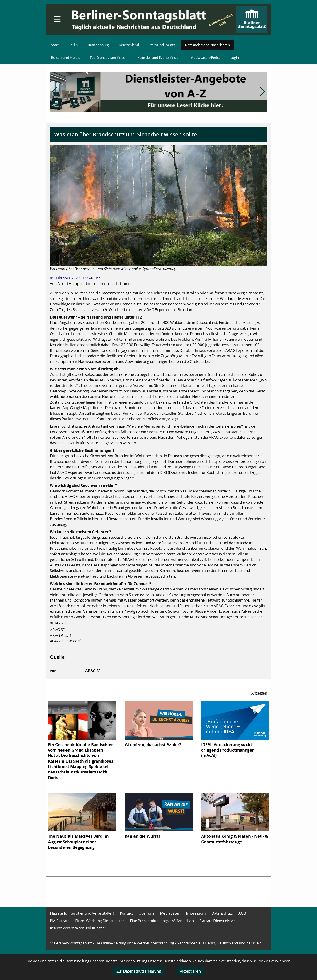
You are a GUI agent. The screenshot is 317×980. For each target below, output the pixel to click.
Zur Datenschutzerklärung (139, 971)
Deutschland (129, 45)
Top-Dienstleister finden (109, 57)
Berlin (73, 45)
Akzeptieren (190, 971)
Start (55, 45)
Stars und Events (162, 45)
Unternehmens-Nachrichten (207, 45)
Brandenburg (98, 45)
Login (235, 57)
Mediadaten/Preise (205, 57)
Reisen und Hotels (65, 57)
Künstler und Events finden (159, 57)
